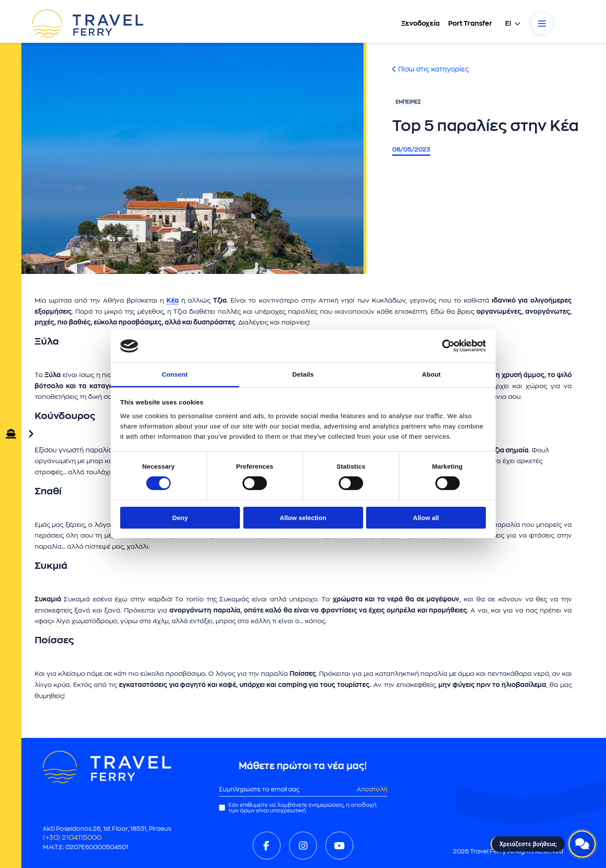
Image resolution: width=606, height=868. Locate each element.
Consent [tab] (175, 374)
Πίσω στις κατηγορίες (430, 69)
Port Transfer (470, 24)
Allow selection (303, 518)
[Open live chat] (582, 844)
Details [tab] (303, 374)
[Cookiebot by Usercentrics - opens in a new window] (448, 346)
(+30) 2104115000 (72, 838)
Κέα (173, 301)
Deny (180, 518)
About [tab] (432, 374)
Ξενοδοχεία (420, 24)
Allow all (426, 518)
